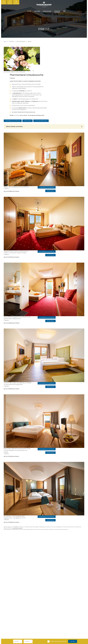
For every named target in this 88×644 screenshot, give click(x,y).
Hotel (29, 11)
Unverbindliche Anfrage (13, 121)
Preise (30, 42)
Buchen (4, 2)
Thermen (57, 11)
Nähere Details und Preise (14, 127)
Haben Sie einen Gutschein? (58, 641)
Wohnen (37, 11)
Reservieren (27, 121)
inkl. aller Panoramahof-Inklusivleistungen (24, 112)
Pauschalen (47, 11)
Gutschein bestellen (41, 121)
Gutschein (16, 2)
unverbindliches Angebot (17, 528)
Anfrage (10, 2)
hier (37, 527)
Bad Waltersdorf (21, 42)
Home (5, 42)
